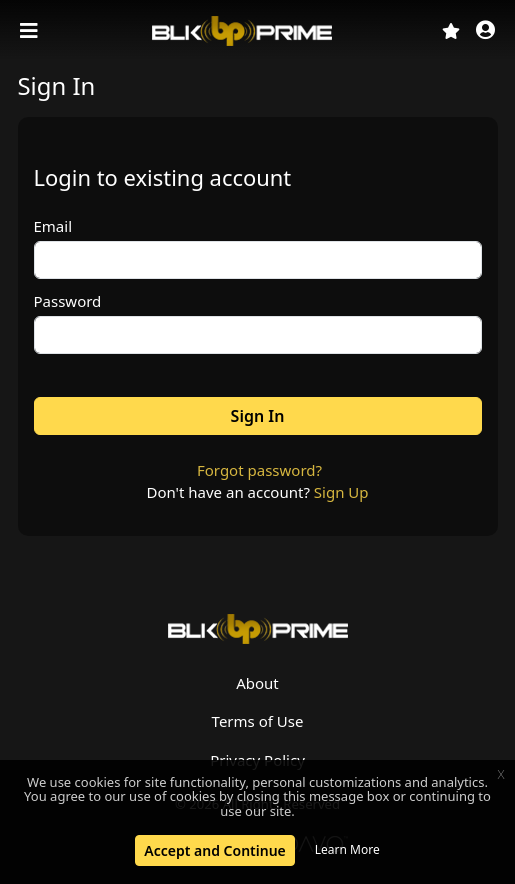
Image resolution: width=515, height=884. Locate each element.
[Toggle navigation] (31, 31)
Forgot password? (259, 470)
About (257, 683)
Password (68, 301)
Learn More (347, 849)
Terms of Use (258, 721)
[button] (485, 31)
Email (53, 226)
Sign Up (341, 492)
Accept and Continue (214, 850)
